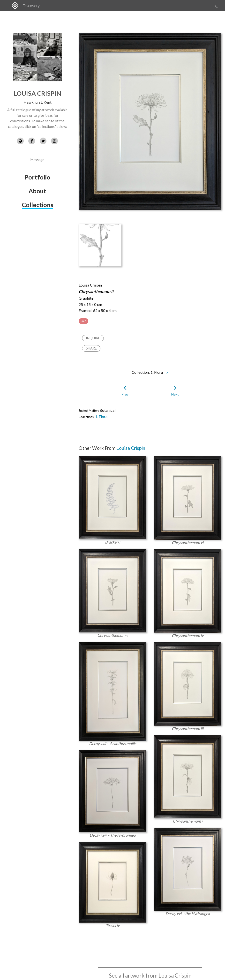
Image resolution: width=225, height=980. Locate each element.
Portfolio (37, 177)
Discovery (31, 5)
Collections (37, 205)
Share (91, 348)
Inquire (93, 338)
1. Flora (101, 416)
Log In (216, 5)
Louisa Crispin (37, 93)
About (37, 191)
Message (37, 160)
